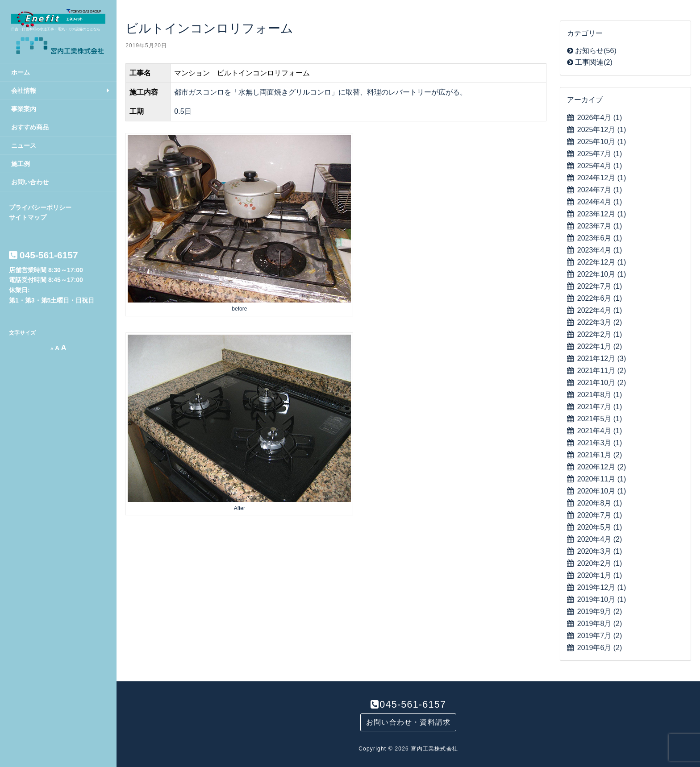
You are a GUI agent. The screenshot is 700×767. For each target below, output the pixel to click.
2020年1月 (600, 575)
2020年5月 (600, 527)
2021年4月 (600, 431)
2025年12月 (602, 130)
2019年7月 (600, 636)
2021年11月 (602, 371)
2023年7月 (600, 226)
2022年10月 (602, 274)
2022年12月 (602, 262)
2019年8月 (600, 624)
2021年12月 (602, 359)
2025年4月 (600, 166)
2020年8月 (600, 503)
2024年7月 (600, 190)
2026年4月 (600, 118)
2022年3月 (600, 322)
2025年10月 (602, 142)
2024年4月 (600, 202)
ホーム (21, 72)
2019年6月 (600, 648)
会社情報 (24, 91)
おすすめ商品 (30, 127)
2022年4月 (600, 310)
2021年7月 (600, 407)
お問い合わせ (30, 182)
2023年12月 (602, 214)
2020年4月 (600, 539)
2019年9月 (600, 612)
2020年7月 (600, 515)
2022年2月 (600, 334)
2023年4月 (600, 250)
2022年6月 (600, 298)
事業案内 (24, 109)
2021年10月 (602, 383)
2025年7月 (600, 154)
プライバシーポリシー (40, 207)
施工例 (21, 164)
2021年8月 (600, 395)
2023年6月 (600, 238)
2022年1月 (600, 346)
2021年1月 (600, 455)
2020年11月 (602, 479)
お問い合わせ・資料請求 (408, 722)
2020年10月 (602, 491)
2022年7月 (600, 286)
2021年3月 (600, 443)
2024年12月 (602, 178)
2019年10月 (602, 599)
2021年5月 (600, 419)
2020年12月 (602, 467)
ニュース (24, 145)
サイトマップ (28, 217)
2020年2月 (600, 563)
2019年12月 (602, 587)
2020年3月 (600, 551)
